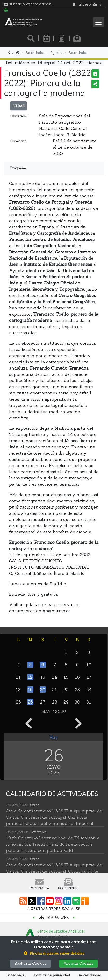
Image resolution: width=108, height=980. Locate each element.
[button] (54, 953)
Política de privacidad (52, 975)
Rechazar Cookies (30, 963)
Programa (18, 168)
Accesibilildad (90, 975)
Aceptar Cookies (78, 963)
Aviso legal (16, 975)
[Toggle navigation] (99, 22)
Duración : (18, 141)
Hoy (54, 737)
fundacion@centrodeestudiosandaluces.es (32, 4)
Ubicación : (19, 116)
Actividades (78, 53)
